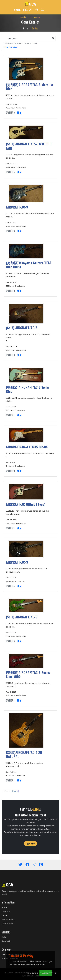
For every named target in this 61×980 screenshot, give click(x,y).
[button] (53, 39)
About (5, 907)
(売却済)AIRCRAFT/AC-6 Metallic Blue (29, 87)
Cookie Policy (8, 923)
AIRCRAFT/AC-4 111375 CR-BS (27, 447)
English (24, 17)
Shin (19, 113)
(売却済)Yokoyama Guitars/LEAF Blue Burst (29, 265)
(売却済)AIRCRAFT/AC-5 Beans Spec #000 (28, 674)
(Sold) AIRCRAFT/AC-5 (22, 328)
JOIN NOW (30, 844)
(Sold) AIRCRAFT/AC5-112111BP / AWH (29, 146)
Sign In (17, 10)
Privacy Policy (8, 919)
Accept (46, 973)
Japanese (36, 17)
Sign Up (27, 10)
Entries (35, 28)
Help (4, 937)
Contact (6, 911)
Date (6, 47)
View (15, 47)
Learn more (33, 973)
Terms (5, 915)
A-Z (11, 47)
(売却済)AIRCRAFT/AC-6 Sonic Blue (27, 389)
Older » (15, 791)
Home (26, 28)
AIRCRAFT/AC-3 (17, 207)
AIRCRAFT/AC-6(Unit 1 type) (26, 504)
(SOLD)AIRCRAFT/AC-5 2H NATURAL (24, 754)
